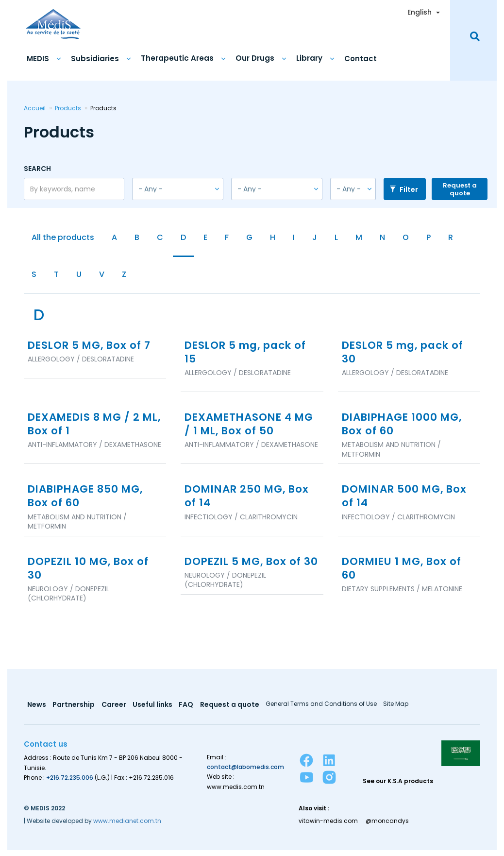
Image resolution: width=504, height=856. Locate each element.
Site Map (398, 710)
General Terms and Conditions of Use (323, 710)
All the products (63, 236)
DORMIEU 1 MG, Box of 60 (405, 573)
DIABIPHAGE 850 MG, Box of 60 (89, 500)
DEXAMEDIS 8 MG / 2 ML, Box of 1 (86, 427)
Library (309, 57)
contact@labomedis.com (245, 773)
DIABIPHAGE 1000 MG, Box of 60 (405, 427)
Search (37, 167)
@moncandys (388, 826)
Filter (404, 188)
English (420, 11)
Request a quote (460, 188)
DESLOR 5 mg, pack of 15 (249, 354)
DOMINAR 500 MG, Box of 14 (407, 500)
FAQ (187, 710)
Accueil (35, 107)
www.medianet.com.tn (127, 826)
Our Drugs (255, 57)
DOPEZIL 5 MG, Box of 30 (246, 573)
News (37, 710)
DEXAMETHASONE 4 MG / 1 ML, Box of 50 (242, 427)
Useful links (153, 710)
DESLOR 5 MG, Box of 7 (92, 347)
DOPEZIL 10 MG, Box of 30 (91, 573)
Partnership (74, 710)
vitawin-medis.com (328, 826)
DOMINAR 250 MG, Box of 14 (250, 500)
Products (68, 107)
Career (114, 710)
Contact (361, 57)
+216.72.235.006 (70, 783)
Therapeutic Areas (177, 57)
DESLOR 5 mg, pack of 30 (406, 354)
